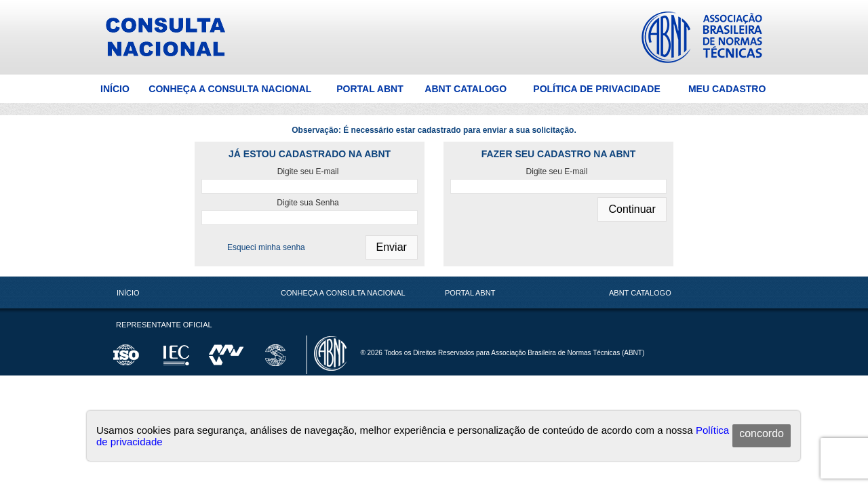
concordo (762, 433)
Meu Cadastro (727, 89)
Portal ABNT (370, 89)
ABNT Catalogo (466, 89)
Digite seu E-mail (308, 171)
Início (115, 89)
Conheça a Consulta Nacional (230, 89)
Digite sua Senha (308, 203)
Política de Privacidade (596, 89)
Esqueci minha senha (266, 247)
